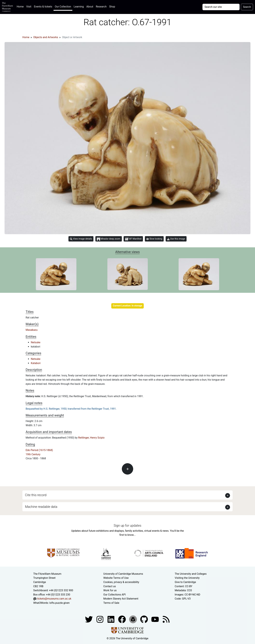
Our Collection (63, 7)
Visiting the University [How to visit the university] (187, 578)
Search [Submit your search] (247, 7)
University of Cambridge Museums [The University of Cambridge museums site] (123, 574)
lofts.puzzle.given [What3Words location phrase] (59, 603)
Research (101, 7)
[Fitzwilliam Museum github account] (144, 619)
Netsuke (36, 342)
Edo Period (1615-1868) (39, 450)
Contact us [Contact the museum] (110, 586)
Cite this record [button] (36, 495)
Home (21, 6)
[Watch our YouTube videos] (155, 619)
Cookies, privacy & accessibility (121, 582)
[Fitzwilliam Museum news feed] (166, 619)
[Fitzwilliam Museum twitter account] (89, 619)
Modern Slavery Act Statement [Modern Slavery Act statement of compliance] (121, 599)
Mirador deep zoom (109, 239)
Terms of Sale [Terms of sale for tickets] (111, 603)
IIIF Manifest (133, 239)
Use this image (176, 239)
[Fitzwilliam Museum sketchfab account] (133, 619)
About (90, 7)
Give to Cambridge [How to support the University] (185, 582)
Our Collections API (115, 595)
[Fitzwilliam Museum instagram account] (100, 619)
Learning (79, 7)
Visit (29, 7)
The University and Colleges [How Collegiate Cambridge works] (191, 574)
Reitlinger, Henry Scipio (91, 438)
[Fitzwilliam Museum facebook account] (111, 619)
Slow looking (154, 239)
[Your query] (221, 7)
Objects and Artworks (46, 37)
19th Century (33, 454)
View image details (81, 239)
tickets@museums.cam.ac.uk (54, 599)
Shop (112, 7)
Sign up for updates (127, 526)
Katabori (36, 363)
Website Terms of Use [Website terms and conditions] (116, 578)
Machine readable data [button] (41, 507)
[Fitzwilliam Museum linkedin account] (122, 619)
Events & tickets (43, 7)
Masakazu (32, 330)
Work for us (110, 590)
